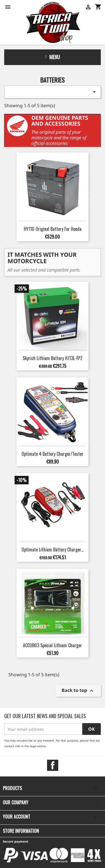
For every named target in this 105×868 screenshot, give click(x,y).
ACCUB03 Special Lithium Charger (53, 645)
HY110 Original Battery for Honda (53, 229)
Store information (21, 831)
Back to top (78, 691)
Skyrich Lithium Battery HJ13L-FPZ (53, 358)
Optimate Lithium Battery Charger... (53, 550)
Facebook (53, 765)
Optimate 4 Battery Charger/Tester (53, 454)
